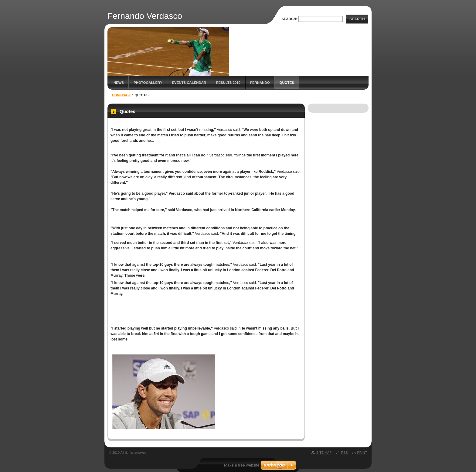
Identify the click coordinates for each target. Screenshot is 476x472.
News (119, 83)
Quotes (287, 83)
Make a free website (242, 465)
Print (362, 453)
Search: (289, 19)
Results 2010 (228, 83)
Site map (324, 453)
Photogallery (148, 83)
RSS (344, 453)
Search (357, 19)
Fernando (260, 83)
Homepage (121, 95)
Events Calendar (189, 83)
